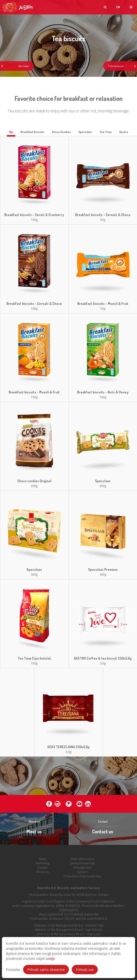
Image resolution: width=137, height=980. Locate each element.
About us (42, 874)
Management (83, 870)
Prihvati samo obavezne (46, 970)
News (42, 861)
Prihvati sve (85, 970)
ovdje (51, 959)
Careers (82, 874)
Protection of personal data (82, 879)
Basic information (83, 861)
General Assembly (82, 866)
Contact (42, 870)
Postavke (13, 970)
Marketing (42, 866)
